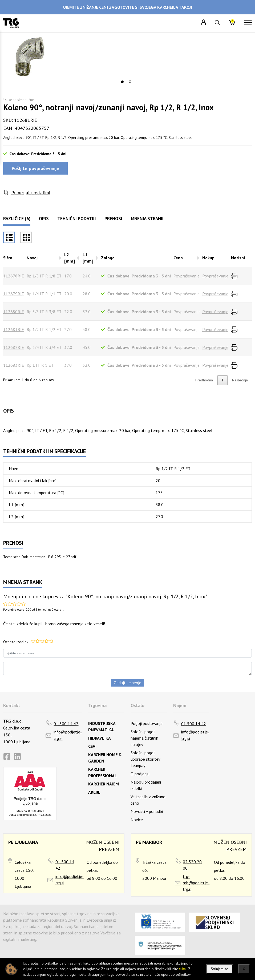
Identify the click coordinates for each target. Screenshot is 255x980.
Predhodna (204, 380)
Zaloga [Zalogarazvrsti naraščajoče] (108, 258)
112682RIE (14, 347)
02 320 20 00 (192, 865)
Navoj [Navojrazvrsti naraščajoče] (32, 258)
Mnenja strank (147, 219)
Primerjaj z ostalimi (31, 193)
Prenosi (113, 219)
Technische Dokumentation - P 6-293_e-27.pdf (40, 557)
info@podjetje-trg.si (68, 735)
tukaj (183, 969)
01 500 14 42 (66, 724)
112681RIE (14, 329)
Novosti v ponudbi (147, 811)
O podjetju (140, 774)
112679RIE (14, 294)
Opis (44, 219)
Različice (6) (17, 219)
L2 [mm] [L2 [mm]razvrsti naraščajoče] (70, 258)
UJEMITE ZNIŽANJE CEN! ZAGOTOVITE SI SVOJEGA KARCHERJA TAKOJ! (128, 7)
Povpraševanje (215, 276)
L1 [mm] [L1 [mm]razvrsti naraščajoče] (88, 258)
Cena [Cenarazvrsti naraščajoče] (178, 258)
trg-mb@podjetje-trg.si (196, 883)
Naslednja (240, 380)
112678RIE (14, 276)
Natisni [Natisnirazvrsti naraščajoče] (238, 258)
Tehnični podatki (77, 219)
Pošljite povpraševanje (35, 168)
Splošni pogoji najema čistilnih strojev (144, 738)
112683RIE (14, 365)
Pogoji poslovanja (147, 723)
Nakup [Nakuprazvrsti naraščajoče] (208, 258)
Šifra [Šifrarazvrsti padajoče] (8, 258)
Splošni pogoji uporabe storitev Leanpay (145, 759)
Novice (137, 820)
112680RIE (14, 312)
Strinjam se (220, 969)
